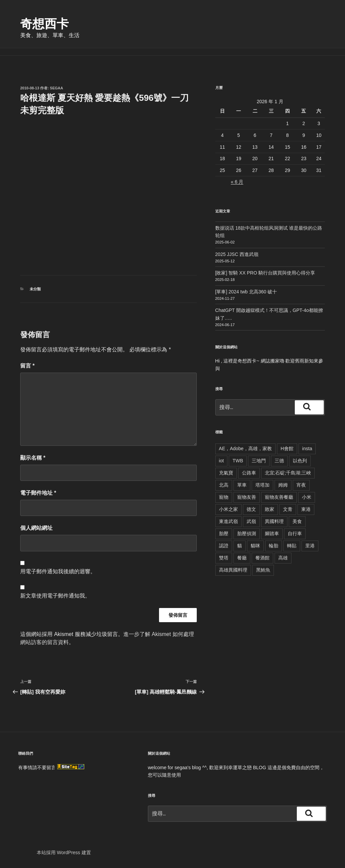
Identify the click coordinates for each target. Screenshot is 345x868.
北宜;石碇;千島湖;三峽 (288, 473)
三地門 (259, 461)
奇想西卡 (44, 24)
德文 (251, 509)
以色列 (300, 461)
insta (307, 449)
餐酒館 (262, 558)
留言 (27, 366)
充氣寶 (226, 473)
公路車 (249, 473)
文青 (288, 509)
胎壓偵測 (247, 533)
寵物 (224, 497)
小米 (307, 497)
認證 (224, 546)
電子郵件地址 (38, 493)
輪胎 (274, 546)
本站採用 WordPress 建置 (64, 852)
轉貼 (292, 546)
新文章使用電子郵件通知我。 (55, 596)
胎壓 (224, 533)
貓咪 (255, 546)
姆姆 (283, 485)
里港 (310, 546)
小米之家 (228, 509)
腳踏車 (272, 533)
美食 (297, 521)
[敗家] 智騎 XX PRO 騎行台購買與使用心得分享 (265, 273)
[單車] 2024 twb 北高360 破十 (246, 292)
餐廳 (242, 558)
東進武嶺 (228, 521)
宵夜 (301, 485)
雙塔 (224, 558)
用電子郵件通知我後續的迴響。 (58, 571)
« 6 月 (237, 182)
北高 (224, 485)
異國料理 (274, 521)
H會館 (287, 449)
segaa (56, 88)
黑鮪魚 (263, 570)
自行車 (295, 533)
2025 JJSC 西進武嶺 (237, 254)
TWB (238, 461)
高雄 (283, 558)
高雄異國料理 (233, 570)
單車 (242, 485)
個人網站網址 (36, 528)
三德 (279, 461)
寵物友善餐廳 (279, 497)
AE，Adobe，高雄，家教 (245, 449)
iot (222, 461)
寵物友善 (247, 497)
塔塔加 (262, 485)
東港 (306, 509)
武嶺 (251, 521)
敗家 (270, 509)
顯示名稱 (33, 458)
